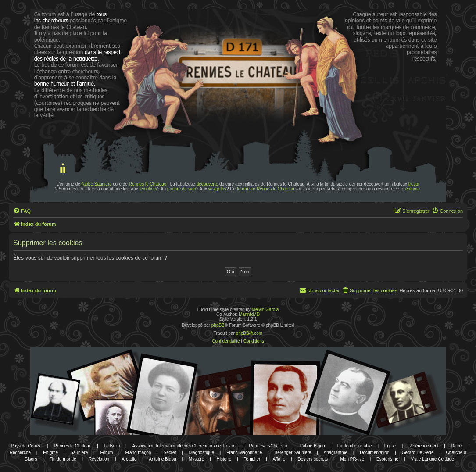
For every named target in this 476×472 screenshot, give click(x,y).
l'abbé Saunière (97, 184)
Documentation (374, 452)
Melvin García (265, 309)
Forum (106, 452)
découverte (207, 184)
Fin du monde (63, 459)
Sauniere (79, 452)
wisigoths (217, 189)
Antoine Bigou (162, 459)
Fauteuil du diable (355, 446)
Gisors (31, 459)
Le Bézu (112, 446)
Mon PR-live (352, 459)
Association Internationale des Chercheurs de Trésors (185, 446)
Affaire (279, 459)
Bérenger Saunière (293, 452)
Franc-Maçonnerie (244, 452)
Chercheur (456, 452)
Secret (170, 452)
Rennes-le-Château (268, 446)
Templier (252, 459)
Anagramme (336, 452)
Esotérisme (387, 459)
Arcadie (129, 459)
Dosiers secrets (313, 459)
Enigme (50, 452)
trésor (414, 184)
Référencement (423, 446)
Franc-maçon (138, 452)
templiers (149, 189)
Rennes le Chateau (148, 184)
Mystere (197, 459)
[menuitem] (22, 211)
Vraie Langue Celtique (432, 459)
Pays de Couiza (26, 446)
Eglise (390, 446)
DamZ (457, 446)
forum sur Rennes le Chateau (266, 189)
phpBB (218, 325)
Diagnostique (201, 452)
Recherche (20, 452)
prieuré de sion (182, 189)
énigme (413, 189)
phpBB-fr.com (249, 333)
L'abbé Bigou (312, 446)
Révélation (99, 459)
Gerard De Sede (418, 452)
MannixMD (249, 314)
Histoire (224, 459)
